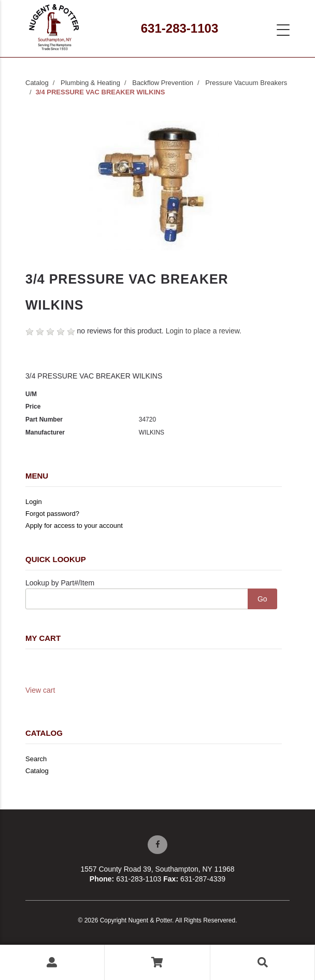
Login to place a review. (204, 331)
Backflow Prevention (163, 83)
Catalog (37, 83)
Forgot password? (52, 514)
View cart (40, 690)
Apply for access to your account (74, 526)
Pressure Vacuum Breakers (246, 83)
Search (36, 759)
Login (34, 502)
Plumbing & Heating (90, 83)
